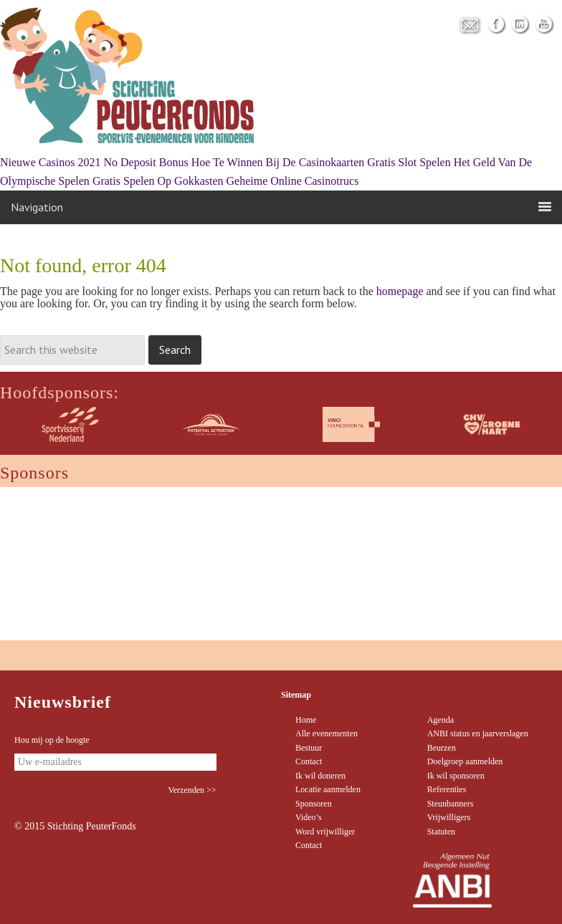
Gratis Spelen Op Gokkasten (158, 181)
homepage (400, 291)
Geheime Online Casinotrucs (293, 181)
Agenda (440, 720)
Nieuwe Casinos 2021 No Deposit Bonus (94, 162)
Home (306, 720)
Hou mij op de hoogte (52, 740)
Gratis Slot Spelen (409, 162)
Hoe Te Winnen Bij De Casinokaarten (278, 162)
